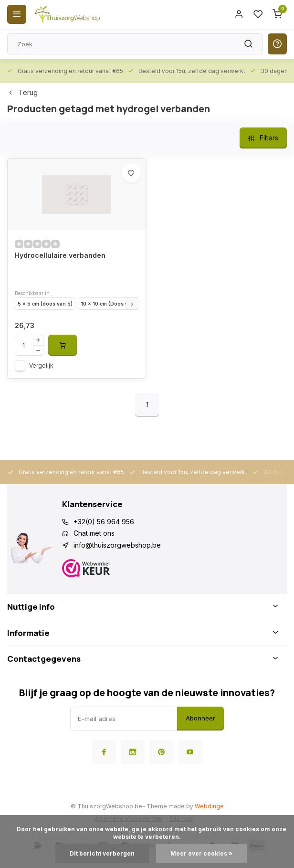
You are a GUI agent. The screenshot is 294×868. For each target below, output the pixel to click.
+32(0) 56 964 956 (104, 522)
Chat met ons (94, 533)
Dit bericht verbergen (102, 853)
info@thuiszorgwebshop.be (117, 545)
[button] (132, 304)
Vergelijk (41, 365)
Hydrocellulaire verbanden (60, 255)
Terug (22, 92)
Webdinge (209, 806)
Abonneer (200, 718)
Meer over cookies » (201, 853)
